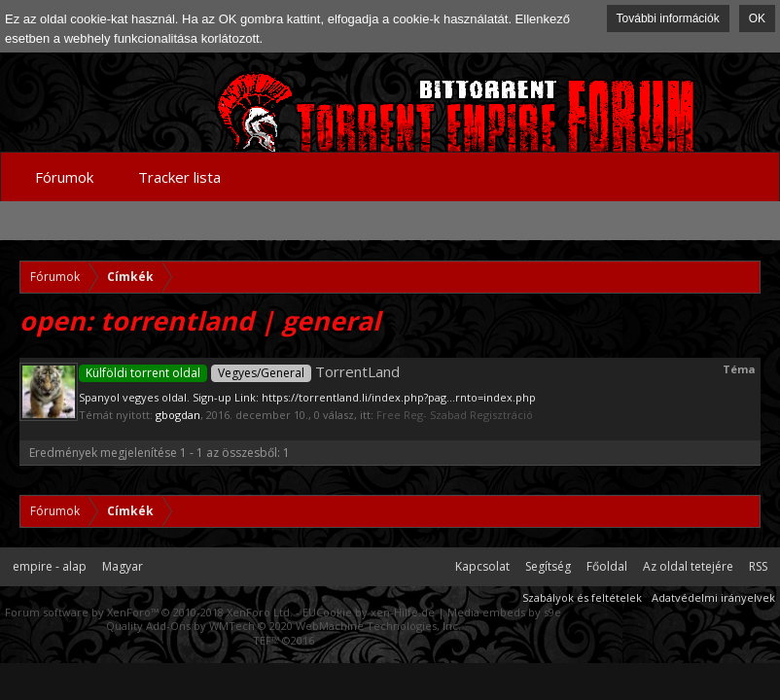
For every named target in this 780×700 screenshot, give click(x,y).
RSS (758, 566)
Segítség (548, 566)
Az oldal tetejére (688, 566)
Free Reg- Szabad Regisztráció (455, 415)
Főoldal (607, 566)
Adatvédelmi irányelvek (713, 597)
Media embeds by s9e (504, 612)
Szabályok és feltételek (582, 597)
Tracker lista (179, 177)
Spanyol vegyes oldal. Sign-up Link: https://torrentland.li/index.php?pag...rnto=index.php (307, 397)
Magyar (123, 566)
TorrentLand (239, 371)
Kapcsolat (482, 566)
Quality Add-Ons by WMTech (284, 626)
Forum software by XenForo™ (149, 612)
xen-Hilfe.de (403, 612)
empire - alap (50, 566)
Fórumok (64, 177)
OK (757, 18)
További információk (668, 18)
